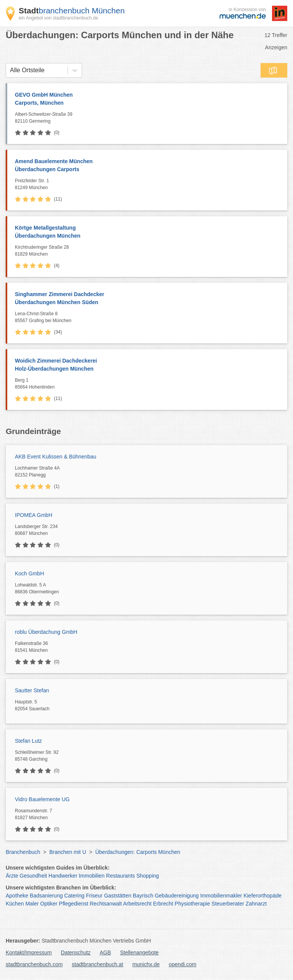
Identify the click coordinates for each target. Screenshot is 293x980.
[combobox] (10, 70)
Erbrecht (163, 904)
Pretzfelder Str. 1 (149, 185)
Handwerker (63, 876)
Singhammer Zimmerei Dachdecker (147, 299)
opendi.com (182, 964)
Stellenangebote (139, 952)
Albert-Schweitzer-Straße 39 (149, 118)
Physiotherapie (192, 904)
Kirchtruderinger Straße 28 (149, 251)
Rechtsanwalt (106, 904)
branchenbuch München (72, 11)
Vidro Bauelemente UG (42, 799)
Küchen (15, 904)
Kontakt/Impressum (29, 952)
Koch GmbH (29, 573)
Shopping (147, 876)
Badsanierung (46, 896)
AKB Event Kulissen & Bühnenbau (56, 457)
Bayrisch (143, 896)
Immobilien (92, 876)
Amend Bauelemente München (147, 166)
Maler (32, 904)
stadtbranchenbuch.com (34, 964)
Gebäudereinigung (177, 896)
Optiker (49, 904)
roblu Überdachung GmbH (46, 632)
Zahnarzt (256, 904)
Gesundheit (34, 876)
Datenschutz (76, 952)
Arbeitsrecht (137, 904)
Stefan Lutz (28, 741)
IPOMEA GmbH (34, 515)
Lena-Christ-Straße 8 (149, 317)
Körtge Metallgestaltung (147, 232)
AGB (105, 952)
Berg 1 (149, 384)
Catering (74, 896)
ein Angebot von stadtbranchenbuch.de (58, 18)
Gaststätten (118, 896)
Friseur (94, 896)
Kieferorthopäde (262, 896)
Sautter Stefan (32, 690)
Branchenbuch (23, 852)
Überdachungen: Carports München (138, 852)
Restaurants (120, 876)
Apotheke (17, 896)
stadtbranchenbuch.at (97, 964)
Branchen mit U (68, 852)
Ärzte (12, 876)
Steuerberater (228, 904)
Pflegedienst (73, 904)
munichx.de (146, 964)
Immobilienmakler (221, 896)
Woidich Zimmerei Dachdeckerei (147, 365)
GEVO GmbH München (147, 99)
